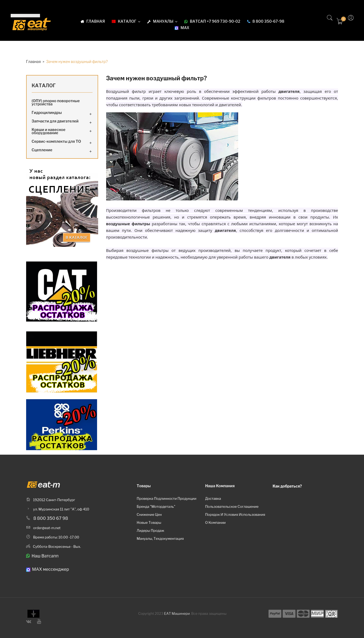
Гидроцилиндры (47, 112)
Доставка (213, 498)
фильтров (267, 98)
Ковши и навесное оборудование (49, 131)
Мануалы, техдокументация (160, 538)
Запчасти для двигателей (55, 121)
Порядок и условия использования (235, 514)
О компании (215, 522)
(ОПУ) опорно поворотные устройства (56, 102)
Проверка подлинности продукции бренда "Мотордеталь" (166, 502)
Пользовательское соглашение (232, 506)
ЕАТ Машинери (177, 613)
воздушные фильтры (147, 250)
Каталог (44, 86)
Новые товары (149, 522)
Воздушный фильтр (126, 91)
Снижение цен (149, 514)
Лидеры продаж (150, 530)
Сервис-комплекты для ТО (56, 141)
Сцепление (42, 150)
